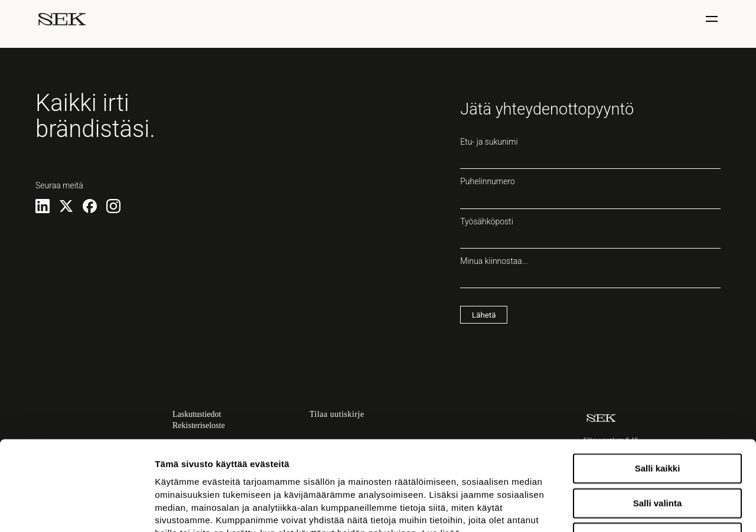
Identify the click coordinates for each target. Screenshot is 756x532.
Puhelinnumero (590, 192)
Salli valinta (658, 419)
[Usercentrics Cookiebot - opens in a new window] (76, 509)
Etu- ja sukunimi (590, 153)
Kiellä (657, 454)
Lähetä (484, 315)
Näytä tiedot (632, 509)
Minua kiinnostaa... (590, 272)
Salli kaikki (658, 385)
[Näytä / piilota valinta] (713, 19)
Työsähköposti (590, 233)
